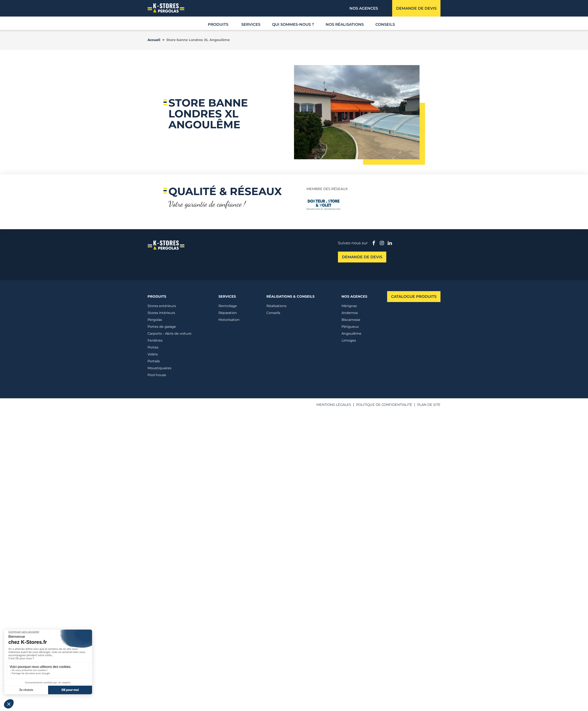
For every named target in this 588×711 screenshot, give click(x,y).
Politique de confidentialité (384, 405)
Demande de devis (416, 8)
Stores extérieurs (162, 306)
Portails (154, 361)
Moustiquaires (159, 368)
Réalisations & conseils (290, 296)
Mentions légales (334, 405)
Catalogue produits (414, 297)
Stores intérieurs (161, 313)
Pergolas (155, 320)
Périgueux (350, 327)
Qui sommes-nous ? (293, 24)
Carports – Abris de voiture (169, 334)
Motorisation (229, 320)
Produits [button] (218, 24)
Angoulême (351, 334)
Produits (157, 296)
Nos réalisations (345, 24)
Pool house (157, 375)
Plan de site (429, 405)
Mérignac (349, 306)
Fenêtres (155, 340)
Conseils (385, 24)
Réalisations (276, 306)
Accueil (154, 40)
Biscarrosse (351, 320)
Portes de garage (162, 327)
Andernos (350, 313)
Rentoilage (228, 306)
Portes (153, 347)
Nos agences (364, 8)
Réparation (228, 313)
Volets (153, 354)
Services (251, 24)
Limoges (349, 340)
